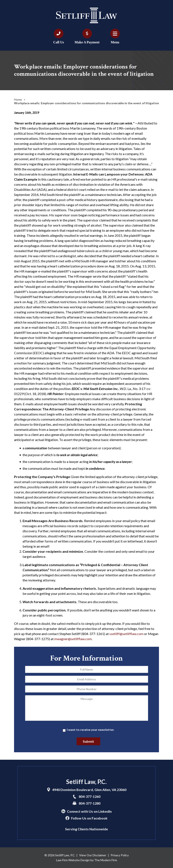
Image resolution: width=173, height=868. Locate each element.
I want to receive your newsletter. (91, 730)
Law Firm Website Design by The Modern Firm (87, 860)
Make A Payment (87, 42)
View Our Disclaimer (93, 855)
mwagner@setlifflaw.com (73, 639)
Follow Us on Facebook (89, 818)
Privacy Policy (120, 855)
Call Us (59, 42)
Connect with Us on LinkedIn (89, 811)
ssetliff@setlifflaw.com (126, 634)
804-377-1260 (90, 796)
